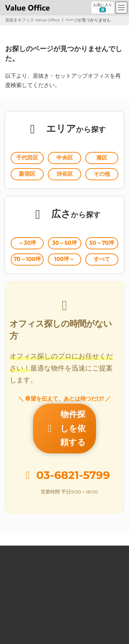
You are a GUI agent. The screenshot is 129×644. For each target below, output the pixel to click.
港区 (102, 158)
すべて (102, 259)
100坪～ (65, 259)
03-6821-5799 (73, 451)
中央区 (65, 158)
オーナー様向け (20, 565)
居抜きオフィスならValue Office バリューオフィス (73, 632)
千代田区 (27, 158)
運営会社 (13, 577)
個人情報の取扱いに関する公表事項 (38, 614)
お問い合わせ (18, 590)
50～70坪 (102, 243)
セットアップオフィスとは (30, 552)
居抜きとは (15, 540)
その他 (102, 174)
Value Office (18, 527)
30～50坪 (64, 243)
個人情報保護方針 (22, 602)
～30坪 (27, 243)
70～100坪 (27, 259)
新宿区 (27, 174)
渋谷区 (65, 174)
